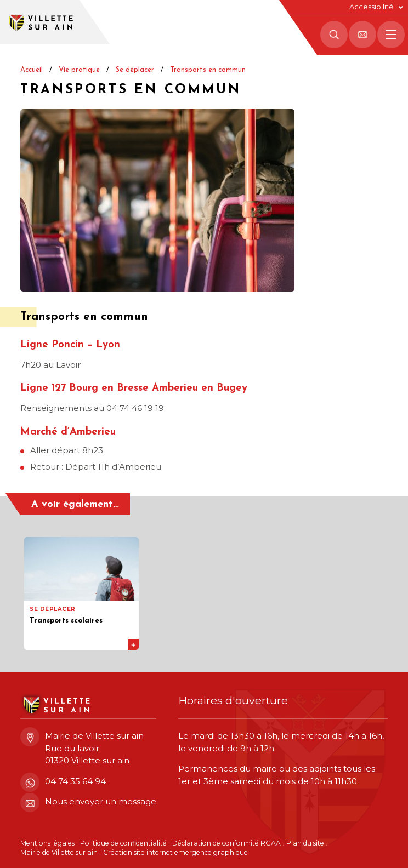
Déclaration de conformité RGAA (226, 843)
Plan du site (305, 843)
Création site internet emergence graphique (175, 852)
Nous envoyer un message (88, 802)
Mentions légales (47, 843)
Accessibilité (372, 7)
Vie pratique (79, 70)
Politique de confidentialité (123, 843)
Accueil (32, 70)
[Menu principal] (391, 35)
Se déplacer (135, 70)
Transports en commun (208, 70)
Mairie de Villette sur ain (59, 852)
